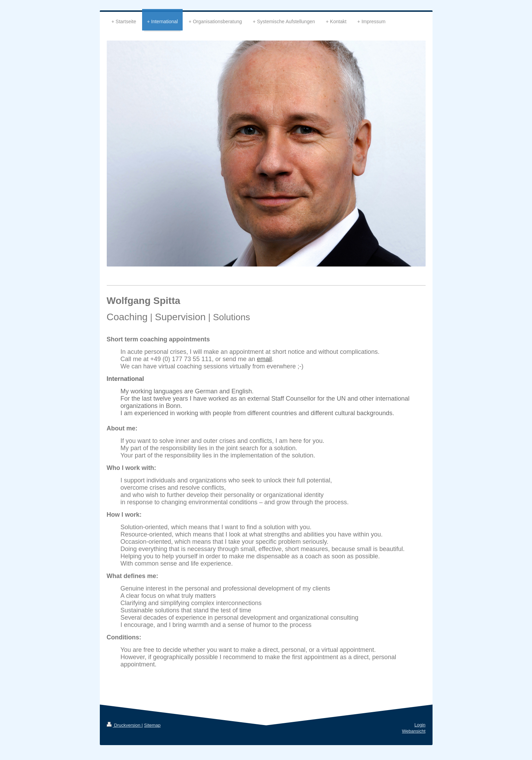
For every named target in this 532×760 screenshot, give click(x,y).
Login (420, 725)
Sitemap (152, 725)
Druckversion (124, 725)
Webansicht (414, 731)
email (264, 359)
